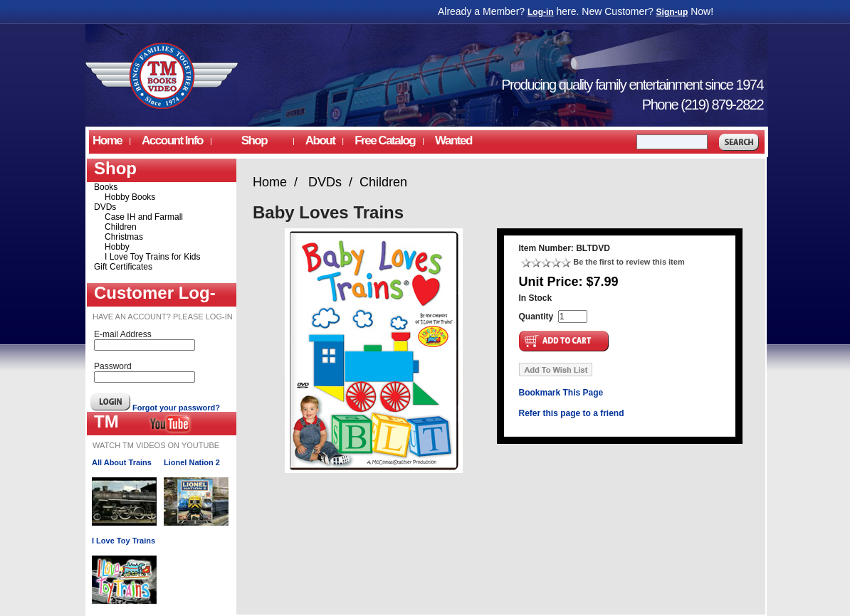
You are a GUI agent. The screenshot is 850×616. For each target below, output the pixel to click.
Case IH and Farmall (144, 217)
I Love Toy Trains (124, 541)
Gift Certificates (123, 267)
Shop (254, 140)
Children (121, 227)
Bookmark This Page (561, 393)
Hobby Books (130, 197)
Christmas (124, 237)
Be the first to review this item (629, 262)
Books (106, 187)
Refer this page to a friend (572, 413)
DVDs (105, 207)
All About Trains (122, 462)
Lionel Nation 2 (192, 462)
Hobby (117, 247)
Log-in (541, 12)
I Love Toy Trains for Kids (153, 257)
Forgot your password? (176, 408)
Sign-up (672, 12)
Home (107, 140)
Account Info (172, 140)
